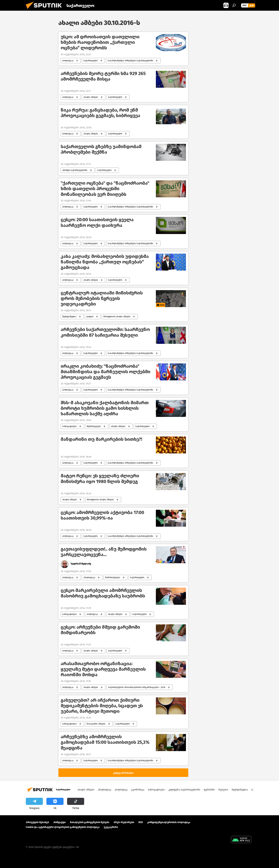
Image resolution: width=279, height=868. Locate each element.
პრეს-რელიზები (124, 822)
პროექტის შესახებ (37, 822)
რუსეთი (223, 790)
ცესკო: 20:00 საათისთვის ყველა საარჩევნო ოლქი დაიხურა (97, 222)
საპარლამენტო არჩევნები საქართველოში (130, 61)
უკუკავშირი (111, 827)
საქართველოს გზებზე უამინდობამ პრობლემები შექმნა (101, 149)
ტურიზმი (209, 790)
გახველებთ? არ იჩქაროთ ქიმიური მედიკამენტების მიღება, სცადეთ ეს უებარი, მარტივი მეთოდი (102, 706)
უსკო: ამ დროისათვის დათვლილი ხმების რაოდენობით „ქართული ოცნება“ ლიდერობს (100, 42)
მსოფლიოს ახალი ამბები (117, 317)
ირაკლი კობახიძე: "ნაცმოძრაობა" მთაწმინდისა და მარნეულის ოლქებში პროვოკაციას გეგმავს (106, 372)
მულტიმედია (69, 317)
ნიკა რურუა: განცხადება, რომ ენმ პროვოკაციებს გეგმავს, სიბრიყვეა (100, 113)
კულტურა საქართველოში (184, 790)
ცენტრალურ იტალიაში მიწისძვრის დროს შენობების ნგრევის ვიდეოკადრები (102, 298)
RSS (141, 822)
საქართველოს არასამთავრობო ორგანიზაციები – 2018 (137, 687)
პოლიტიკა (68, 61)
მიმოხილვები (113, 577)
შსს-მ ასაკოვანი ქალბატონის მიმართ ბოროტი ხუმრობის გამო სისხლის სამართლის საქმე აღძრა (105, 408)
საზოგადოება (69, 426)
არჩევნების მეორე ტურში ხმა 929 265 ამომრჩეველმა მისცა (103, 76)
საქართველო (91, 61)
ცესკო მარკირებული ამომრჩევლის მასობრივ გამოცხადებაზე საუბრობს (103, 593)
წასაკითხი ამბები (96, 724)
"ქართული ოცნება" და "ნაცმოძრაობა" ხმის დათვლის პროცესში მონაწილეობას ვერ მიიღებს (105, 189)
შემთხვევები (94, 426)
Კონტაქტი (59, 822)
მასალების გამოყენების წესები (90, 822)
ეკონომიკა (138, 790)
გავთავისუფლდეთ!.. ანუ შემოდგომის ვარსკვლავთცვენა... (104, 552)
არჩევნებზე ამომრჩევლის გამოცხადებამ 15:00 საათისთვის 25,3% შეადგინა (105, 742)
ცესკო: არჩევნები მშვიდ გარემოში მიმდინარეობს (100, 630)
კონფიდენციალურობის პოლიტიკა (169, 822)
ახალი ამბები (91, 97)
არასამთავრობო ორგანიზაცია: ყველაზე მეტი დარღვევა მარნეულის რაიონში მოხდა (103, 669)
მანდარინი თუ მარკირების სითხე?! (101, 439)
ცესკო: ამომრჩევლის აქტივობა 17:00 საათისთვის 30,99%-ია (102, 515)
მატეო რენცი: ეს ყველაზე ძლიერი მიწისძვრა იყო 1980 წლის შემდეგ (100, 479)
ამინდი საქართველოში (75, 170)
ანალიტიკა (89, 577)
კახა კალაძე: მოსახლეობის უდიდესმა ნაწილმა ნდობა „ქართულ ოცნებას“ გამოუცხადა (105, 262)
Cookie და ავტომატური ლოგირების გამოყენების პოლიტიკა (63, 827)
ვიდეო (90, 317)
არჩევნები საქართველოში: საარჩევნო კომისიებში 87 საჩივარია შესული (105, 332)
